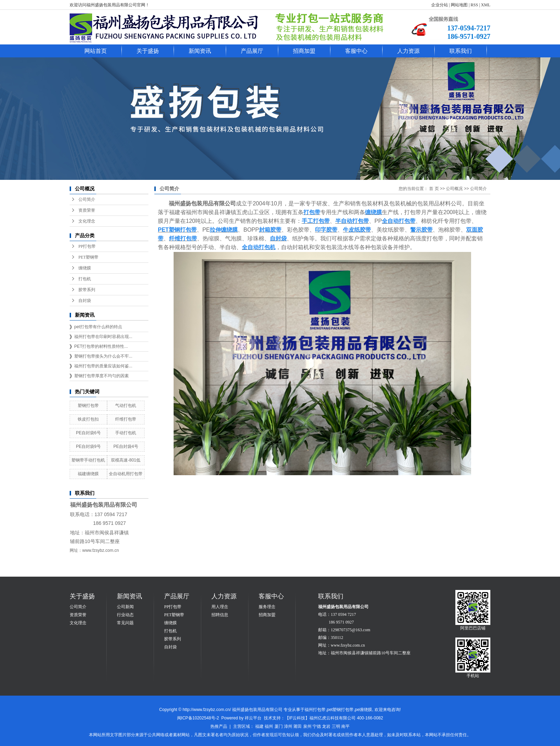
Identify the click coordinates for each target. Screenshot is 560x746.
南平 (345, 726)
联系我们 (461, 51)
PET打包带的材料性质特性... (101, 346)
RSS (474, 5)
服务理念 (267, 607)
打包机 (85, 279)
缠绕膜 (85, 268)
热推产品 (219, 726)
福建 (259, 726)
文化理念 (87, 221)
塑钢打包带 (88, 406)
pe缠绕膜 (363, 710)
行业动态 (125, 615)
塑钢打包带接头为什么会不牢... (103, 356)
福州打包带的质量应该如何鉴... (103, 366)
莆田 (297, 726)
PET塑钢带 (88, 257)
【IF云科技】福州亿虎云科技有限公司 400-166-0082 (334, 718)
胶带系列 (87, 290)
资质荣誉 (87, 210)
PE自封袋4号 (126, 446)
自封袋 (85, 301)
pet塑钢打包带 (340, 710)
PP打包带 (87, 246)
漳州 (288, 726)
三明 (336, 726)
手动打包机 (126, 433)
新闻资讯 (200, 51)
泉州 (307, 726)
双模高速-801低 (126, 460)
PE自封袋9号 (88, 446)
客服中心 (356, 51)
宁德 (317, 726)
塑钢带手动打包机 (88, 460)
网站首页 (96, 51)
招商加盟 (304, 51)
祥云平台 (253, 718)
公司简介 (87, 199)
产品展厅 (252, 51)
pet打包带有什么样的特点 (98, 327)
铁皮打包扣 (88, 419)
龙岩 (326, 726)
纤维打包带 (126, 419)
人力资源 (408, 51)
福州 (269, 726)
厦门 (279, 726)
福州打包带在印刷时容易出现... (103, 337)
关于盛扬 (148, 51)
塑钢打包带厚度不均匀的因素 (101, 376)
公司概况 (454, 189)
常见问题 (125, 623)
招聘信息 (220, 615)
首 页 (434, 189)
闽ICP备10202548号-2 (198, 718)
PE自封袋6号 (88, 433)
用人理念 (220, 607)
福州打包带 (315, 710)
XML (486, 5)
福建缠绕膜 (88, 474)
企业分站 (440, 5)
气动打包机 (126, 406)
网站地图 (459, 5)
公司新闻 (125, 607)
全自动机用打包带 (126, 474)
